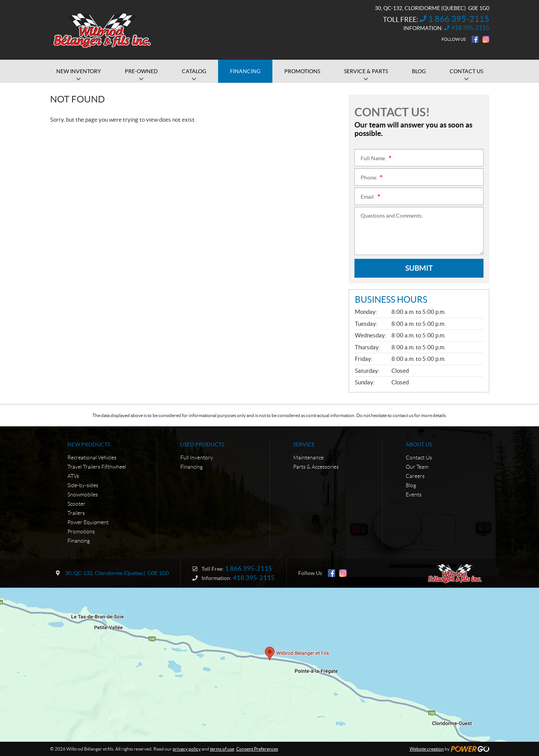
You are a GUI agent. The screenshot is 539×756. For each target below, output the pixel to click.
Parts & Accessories (316, 467)
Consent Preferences (257, 749)
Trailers (76, 513)
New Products (89, 444)
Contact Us (419, 458)
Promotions (81, 531)
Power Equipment (88, 522)
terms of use (222, 749)
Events (414, 495)
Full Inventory (197, 458)
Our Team (417, 467)
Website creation (427, 749)
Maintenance (308, 458)
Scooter (76, 504)
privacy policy (187, 749)
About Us (419, 444)
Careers (415, 476)
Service (304, 444)
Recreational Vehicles (92, 458)
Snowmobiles (83, 495)
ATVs (73, 476)
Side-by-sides (83, 485)
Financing (79, 541)
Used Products (202, 444)
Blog (411, 485)
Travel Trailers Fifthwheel (97, 467)
